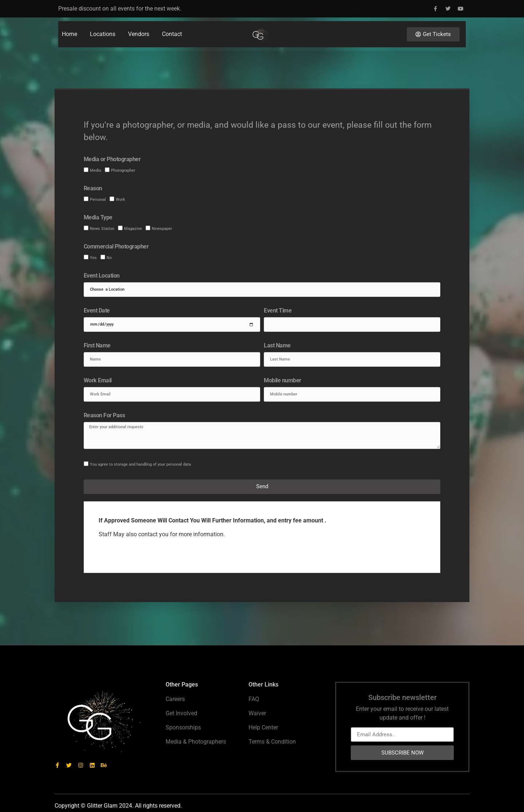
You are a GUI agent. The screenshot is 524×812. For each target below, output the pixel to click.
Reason (93, 189)
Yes (93, 258)
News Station (102, 229)
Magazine (133, 229)
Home (70, 26)
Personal (98, 200)
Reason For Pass (104, 416)
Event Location (102, 276)
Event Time (278, 311)
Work (120, 200)
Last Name (277, 346)
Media (96, 170)
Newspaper (162, 229)
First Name (97, 346)
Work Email (98, 381)
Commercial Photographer (116, 247)
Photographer (123, 170)
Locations (103, 26)
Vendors (139, 26)
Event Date (97, 311)
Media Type (98, 218)
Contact (172, 26)
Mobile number (283, 381)
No (109, 258)
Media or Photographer (112, 160)
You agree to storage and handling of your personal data (140, 464)
